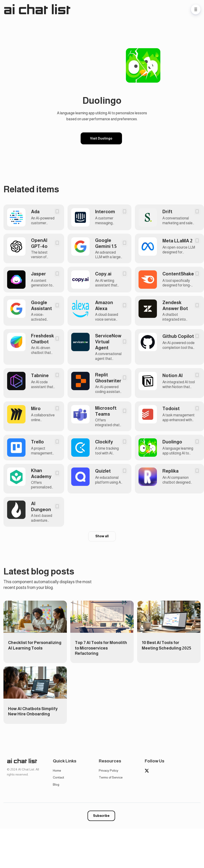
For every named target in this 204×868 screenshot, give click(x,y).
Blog (56, 784)
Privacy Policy (109, 770)
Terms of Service (111, 777)
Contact (58, 777)
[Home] (38, 9)
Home (57, 770)
